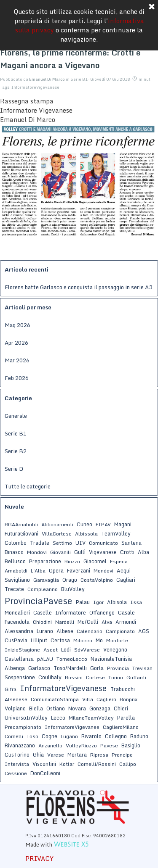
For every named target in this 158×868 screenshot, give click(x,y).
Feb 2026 (17, 378)
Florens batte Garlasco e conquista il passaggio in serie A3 (78, 287)
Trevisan (142, 668)
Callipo (128, 764)
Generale (16, 416)
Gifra (11, 689)
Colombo (16, 543)
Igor (98, 602)
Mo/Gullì (88, 622)
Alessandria (19, 631)
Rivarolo (91, 736)
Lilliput (39, 640)
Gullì (80, 552)
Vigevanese (103, 552)
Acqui (124, 570)
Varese (56, 755)
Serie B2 (16, 451)
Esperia (119, 561)
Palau (83, 602)
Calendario (90, 631)
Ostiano (56, 708)
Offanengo (102, 612)
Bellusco (15, 561)
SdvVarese (87, 650)
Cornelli (14, 736)
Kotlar (67, 764)
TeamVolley (116, 533)
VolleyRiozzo (81, 745)
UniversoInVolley (26, 718)
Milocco (83, 640)
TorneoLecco (72, 659)
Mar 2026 (17, 360)
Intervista (17, 764)
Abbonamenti (57, 524)
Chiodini (42, 622)
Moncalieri (17, 612)
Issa (136, 602)
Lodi (66, 649)
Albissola (86, 534)
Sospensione (20, 677)
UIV (80, 543)
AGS (144, 631)
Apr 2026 (16, 343)
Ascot (51, 650)
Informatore (71, 612)
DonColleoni (45, 773)
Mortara (77, 755)
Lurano (45, 631)
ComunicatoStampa (55, 699)
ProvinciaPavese (38, 601)
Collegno (116, 736)
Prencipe (122, 755)
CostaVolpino (97, 580)
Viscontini (44, 764)
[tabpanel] (78, 840)
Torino (116, 677)
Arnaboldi (16, 571)
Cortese (95, 677)
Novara (77, 708)
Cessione (16, 773)
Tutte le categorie (28, 486)
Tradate (40, 543)
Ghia (38, 755)
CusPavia (16, 640)
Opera (56, 570)
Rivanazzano (20, 745)
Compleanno (43, 589)
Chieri (121, 708)
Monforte (117, 640)
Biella (36, 708)
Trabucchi (123, 689)
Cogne (50, 736)
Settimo (62, 543)
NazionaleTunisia (111, 659)
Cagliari (126, 580)
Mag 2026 (17, 325)
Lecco (58, 718)
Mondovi (37, 552)
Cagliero (106, 699)
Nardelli (65, 622)
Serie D (14, 469)
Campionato (120, 631)
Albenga (15, 668)
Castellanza (19, 659)
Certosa (60, 640)
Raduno (139, 736)
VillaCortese (57, 534)
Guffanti (136, 677)
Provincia (118, 668)
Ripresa (99, 755)
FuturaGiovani (21, 533)
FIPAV (103, 524)
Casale (126, 612)
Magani (123, 524)
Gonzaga (100, 708)
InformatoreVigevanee (72, 727)
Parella (126, 718)
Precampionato (23, 727)
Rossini (74, 677)
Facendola (17, 622)
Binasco (14, 552)
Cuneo (84, 524)
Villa (88, 699)
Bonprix (129, 699)
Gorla (97, 668)
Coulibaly (50, 677)
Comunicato (103, 543)
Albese (65, 631)
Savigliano (17, 580)
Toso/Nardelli (70, 668)
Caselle (43, 612)
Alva (107, 622)
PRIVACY (39, 858)
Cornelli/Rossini (97, 764)
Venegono (115, 649)
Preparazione (45, 561)
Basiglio (131, 745)
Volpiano (15, 708)
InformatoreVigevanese (35, 87)
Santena (131, 543)
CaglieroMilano (121, 727)
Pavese (109, 745)
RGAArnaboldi (21, 524)
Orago (70, 580)
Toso (32, 736)
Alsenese (16, 699)
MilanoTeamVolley (91, 718)
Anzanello (50, 745)
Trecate (14, 589)
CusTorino (17, 755)
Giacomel (95, 561)
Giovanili (60, 552)
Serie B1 (16, 433)
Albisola (117, 602)
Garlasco (39, 668)
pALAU (45, 659)
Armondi (126, 622)
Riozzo (72, 561)
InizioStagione (22, 650)
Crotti (127, 552)
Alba (143, 552)
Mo (99, 640)
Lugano (69, 736)
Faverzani (79, 570)
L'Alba (38, 571)
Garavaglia (46, 580)
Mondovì (103, 571)
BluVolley (73, 589)
